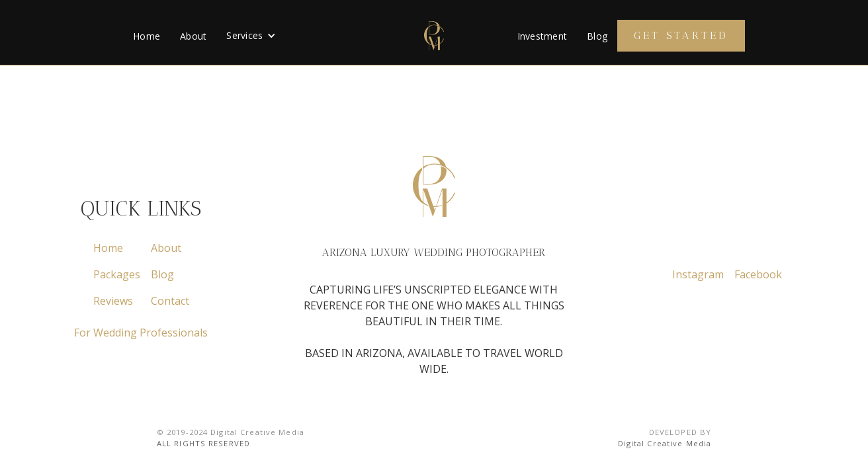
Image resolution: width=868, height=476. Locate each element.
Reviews (113, 301)
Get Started (681, 35)
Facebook (758, 274)
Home (147, 36)
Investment (542, 36)
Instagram (698, 274)
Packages (117, 274)
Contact (170, 301)
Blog (597, 36)
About (193, 36)
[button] (251, 36)
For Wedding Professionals (141, 333)
